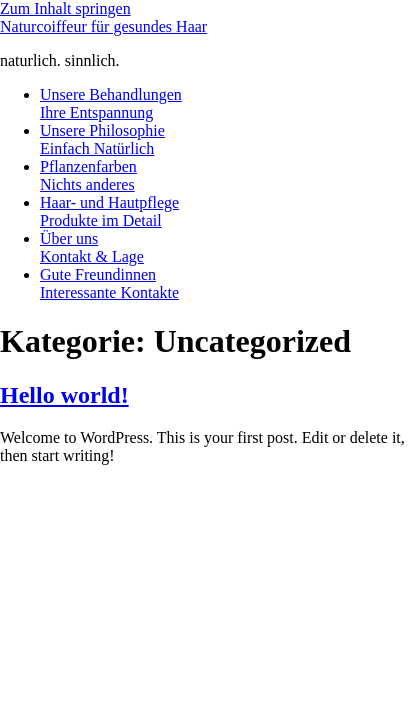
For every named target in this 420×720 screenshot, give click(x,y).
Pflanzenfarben (88, 175)
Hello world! (64, 395)
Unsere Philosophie (102, 139)
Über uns (92, 247)
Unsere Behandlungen (111, 103)
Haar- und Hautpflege (109, 211)
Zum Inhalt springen (65, 8)
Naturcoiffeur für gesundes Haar (103, 26)
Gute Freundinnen (109, 283)
